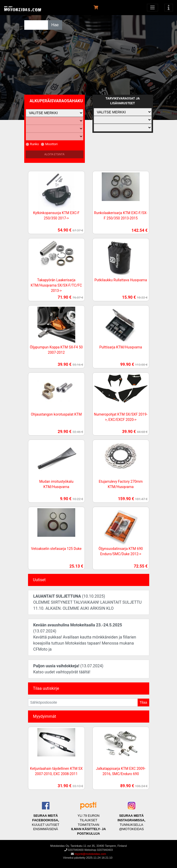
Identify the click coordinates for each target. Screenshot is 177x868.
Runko (32, 144)
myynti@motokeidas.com (90, 854)
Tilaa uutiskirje (46, 688)
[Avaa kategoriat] (153, 8)
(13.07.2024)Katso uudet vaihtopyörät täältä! (68, 669)
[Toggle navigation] (169, 8)
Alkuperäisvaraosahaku (56, 101)
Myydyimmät (45, 716)
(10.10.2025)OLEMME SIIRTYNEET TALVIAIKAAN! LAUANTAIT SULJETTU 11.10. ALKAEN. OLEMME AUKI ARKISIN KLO (87, 602)
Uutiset (39, 580)
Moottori (49, 144)
